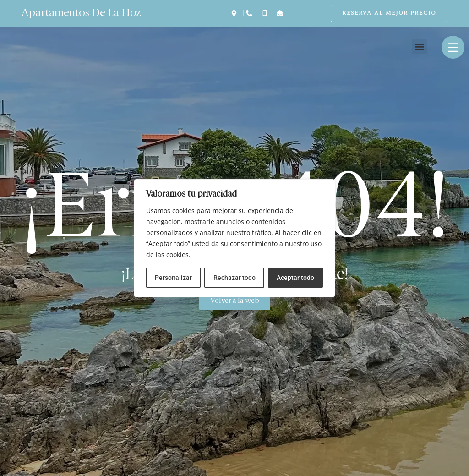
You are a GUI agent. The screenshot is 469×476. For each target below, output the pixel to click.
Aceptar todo (295, 278)
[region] (234, 238)
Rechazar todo (234, 278)
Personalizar (173, 278)
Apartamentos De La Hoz (81, 13)
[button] (420, 47)
